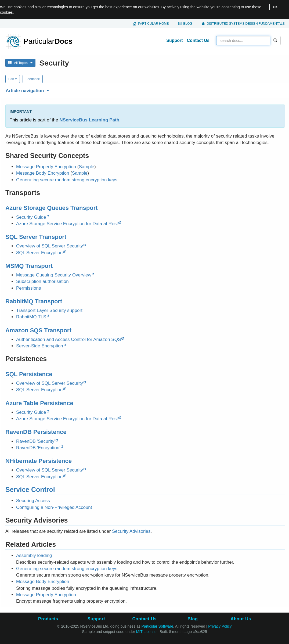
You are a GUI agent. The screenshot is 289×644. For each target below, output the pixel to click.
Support (174, 40)
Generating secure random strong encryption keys (67, 180)
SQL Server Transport (36, 237)
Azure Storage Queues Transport (52, 208)
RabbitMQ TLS (31, 317)
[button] (144, 90)
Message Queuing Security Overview (54, 275)
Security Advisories (131, 531)
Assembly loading (34, 555)
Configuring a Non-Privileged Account (54, 507)
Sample (86, 167)
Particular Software (157, 626)
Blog (188, 24)
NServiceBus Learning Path (89, 120)
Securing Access (33, 501)
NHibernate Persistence (39, 461)
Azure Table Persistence (39, 403)
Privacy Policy (220, 626)
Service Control (30, 490)
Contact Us (198, 40)
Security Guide (31, 217)
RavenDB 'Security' (36, 441)
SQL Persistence (29, 374)
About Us (241, 619)
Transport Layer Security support (49, 310)
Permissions (29, 288)
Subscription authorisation (42, 281)
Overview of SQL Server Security (50, 246)
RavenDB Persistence (36, 432)
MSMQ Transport (29, 266)
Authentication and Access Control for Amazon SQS (68, 339)
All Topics (20, 63)
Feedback (33, 79)
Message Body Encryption (43, 173)
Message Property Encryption (46, 167)
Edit (13, 79)
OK (275, 7)
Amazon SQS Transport (38, 330)
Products (48, 619)
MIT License (146, 632)
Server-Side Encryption (40, 346)
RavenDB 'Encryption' (38, 448)
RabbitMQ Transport (34, 301)
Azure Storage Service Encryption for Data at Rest (67, 224)
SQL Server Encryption (39, 253)
